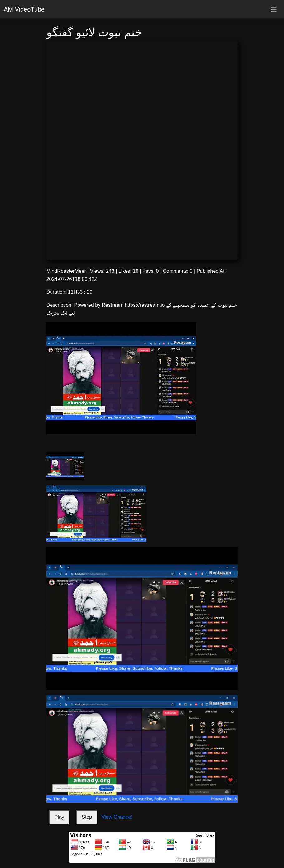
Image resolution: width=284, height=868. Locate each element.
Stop (87, 817)
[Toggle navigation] (274, 9)
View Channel (117, 817)
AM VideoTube (24, 9)
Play (59, 817)
